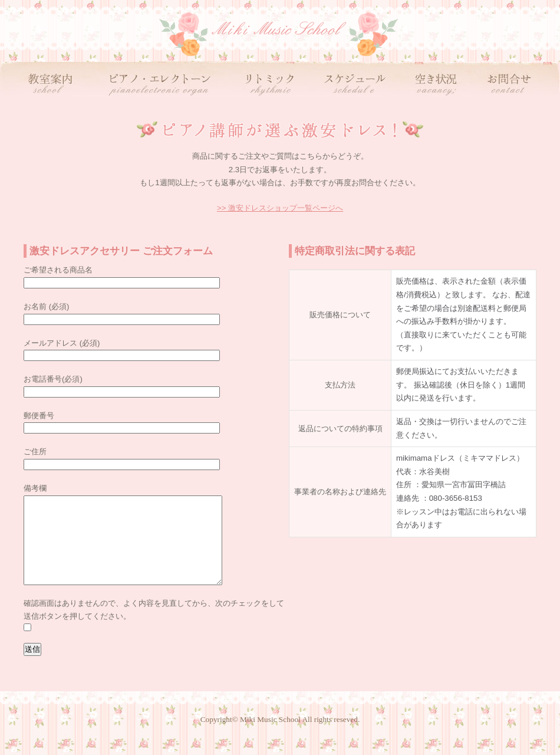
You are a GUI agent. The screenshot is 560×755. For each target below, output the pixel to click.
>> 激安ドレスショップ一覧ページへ (280, 208)
